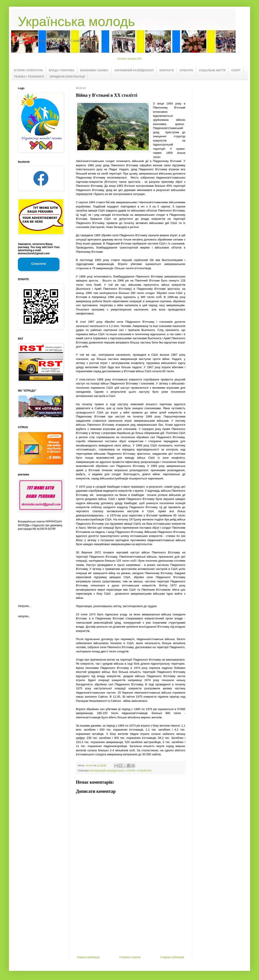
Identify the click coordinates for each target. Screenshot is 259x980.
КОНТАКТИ (167, 70)
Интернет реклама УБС (130, 59)
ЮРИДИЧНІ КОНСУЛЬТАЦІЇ (67, 77)
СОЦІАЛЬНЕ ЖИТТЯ (212, 70)
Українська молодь (76, 22)
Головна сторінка (130, 957)
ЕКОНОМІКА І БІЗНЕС (94, 70)
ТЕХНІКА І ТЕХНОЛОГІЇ (29, 77)
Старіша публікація (172, 957)
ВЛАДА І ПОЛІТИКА (62, 70)
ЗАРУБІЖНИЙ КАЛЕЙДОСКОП (134, 70)
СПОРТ (236, 70)
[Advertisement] (131, 922)
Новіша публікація (88, 957)
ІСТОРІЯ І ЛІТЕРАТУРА (28, 70)
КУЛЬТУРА (187, 70)
